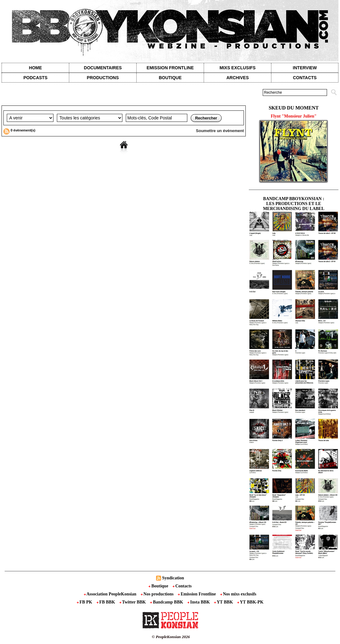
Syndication (173, 578)
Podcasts (36, 78)
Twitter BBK (133, 602)
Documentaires (103, 68)
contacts (305, 78)
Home (36, 68)
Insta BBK (199, 602)
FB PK (85, 602)
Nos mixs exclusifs (238, 594)
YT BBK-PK (250, 602)
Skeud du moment (294, 108)
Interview (305, 68)
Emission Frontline (170, 68)
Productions (103, 78)
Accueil (8, 101)
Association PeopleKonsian (111, 594)
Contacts (182, 586)
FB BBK (106, 602)
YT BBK (224, 602)
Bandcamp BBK (167, 602)
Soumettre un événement (220, 131)
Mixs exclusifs (238, 68)
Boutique (170, 78)
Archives (237, 78)
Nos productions (158, 594)
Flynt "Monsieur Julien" (294, 116)
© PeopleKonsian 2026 (171, 637)
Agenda (26, 101)
